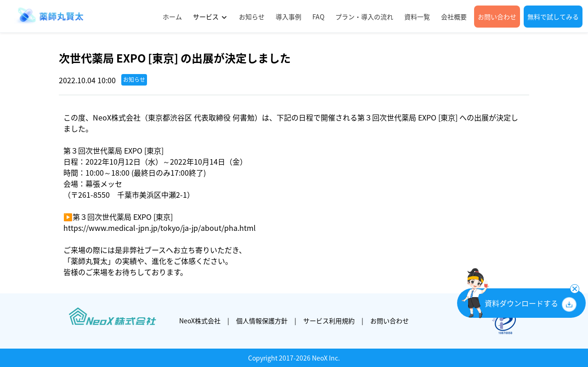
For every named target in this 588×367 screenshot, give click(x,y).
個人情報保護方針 (262, 321)
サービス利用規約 (329, 321)
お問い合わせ (390, 321)
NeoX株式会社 (200, 321)
